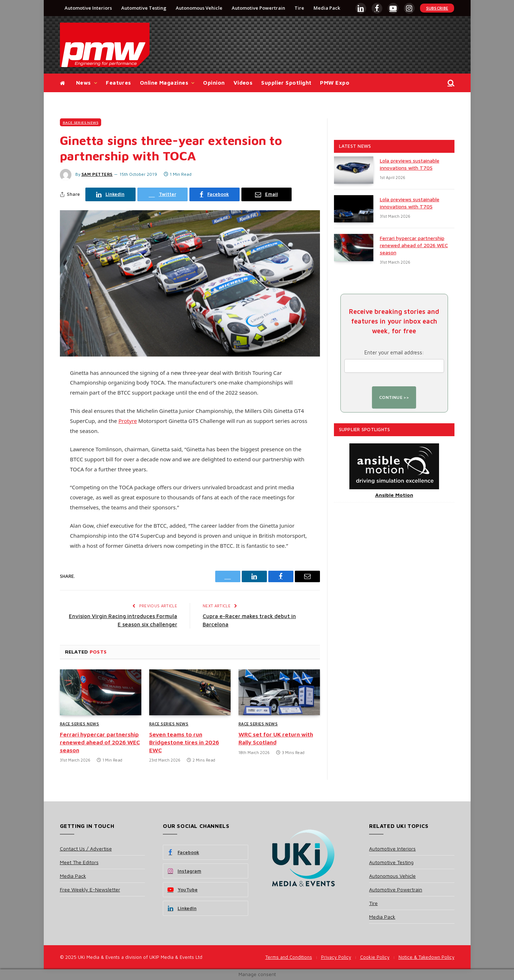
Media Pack (327, 8)
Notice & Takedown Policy (426, 957)
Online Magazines (164, 83)
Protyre (128, 421)
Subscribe (437, 8)
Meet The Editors (79, 862)
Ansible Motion (394, 495)
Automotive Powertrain (258, 8)
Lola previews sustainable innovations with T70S (410, 164)
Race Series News (81, 122)
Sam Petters (97, 174)
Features (119, 83)
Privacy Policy (336, 957)
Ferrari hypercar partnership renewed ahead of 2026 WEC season (100, 742)
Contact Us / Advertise (86, 849)
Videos (243, 83)
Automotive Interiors (88, 8)
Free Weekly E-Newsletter (90, 889)
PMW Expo (335, 83)
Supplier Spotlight (286, 83)
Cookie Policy (375, 957)
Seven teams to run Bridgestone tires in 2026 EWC (184, 742)
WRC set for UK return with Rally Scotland (276, 738)
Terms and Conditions (289, 957)
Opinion (214, 83)
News (84, 83)
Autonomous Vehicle (199, 8)
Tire (299, 8)
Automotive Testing (144, 8)
